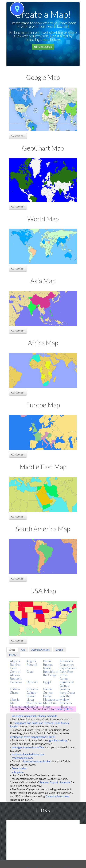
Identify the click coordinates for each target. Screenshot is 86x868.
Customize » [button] (18, 136)
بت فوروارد (18, 772)
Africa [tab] (12, 650)
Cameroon (67, 665)
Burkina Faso (15, 666)
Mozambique (19, 706)
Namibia (32, 706)
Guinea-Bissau (32, 694)
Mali (13, 703)
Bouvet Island (48, 666)
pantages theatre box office (28, 747)
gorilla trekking (58, 740)
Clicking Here (63, 709)
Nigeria (65, 706)
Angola (31, 661)
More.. (13, 655)
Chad (30, 672)
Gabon (47, 689)
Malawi (65, 699)
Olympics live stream (57, 796)
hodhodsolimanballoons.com (28, 754)
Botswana (66, 661)
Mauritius (50, 703)
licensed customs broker (37, 761)
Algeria (15, 661)
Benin (47, 661)
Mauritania (34, 703)
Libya (30, 699)
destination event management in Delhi (33, 737)
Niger (47, 706)
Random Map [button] (43, 47)
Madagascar (51, 699)
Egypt (47, 682)
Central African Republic (16, 675)
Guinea (48, 692)
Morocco (66, 703)
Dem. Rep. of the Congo (67, 675)
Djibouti (32, 682)
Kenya (47, 696)
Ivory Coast (67, 692)
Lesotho (65, 696)
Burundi (32, 665)
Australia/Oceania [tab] (40, 650)
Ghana (14, 692)
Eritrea (15, 689)
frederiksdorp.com (22, 758)
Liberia (15, 699)
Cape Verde (68, 668)
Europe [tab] (59, 650)
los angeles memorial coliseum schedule (34, 716)
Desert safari (19, 768)
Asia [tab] (23, 650)
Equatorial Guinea (67, 684)
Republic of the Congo (51, 673)
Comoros (16, 682)
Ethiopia (32, 689)
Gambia (65, 689)
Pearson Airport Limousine (55, 782)
